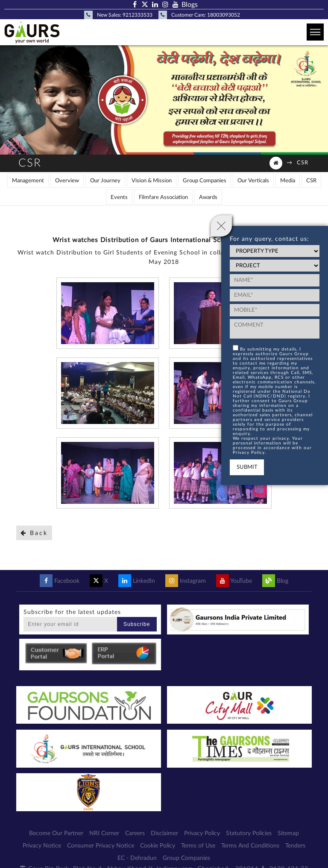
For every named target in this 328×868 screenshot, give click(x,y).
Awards (208, 197)
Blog (275, 581)
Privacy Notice (42, 846)
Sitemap (288, 833)
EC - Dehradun (137, 858)
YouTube (234, 581)
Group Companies (205, 181)
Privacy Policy (202, 833)
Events (119, 197)
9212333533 (138, 15)
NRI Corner (104, 833)
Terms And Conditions (250, 846)
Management (28, 181)
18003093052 (224, 15)
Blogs (190, 5)
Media (288, 181)
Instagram (186, 581)
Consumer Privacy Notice (101, 846)
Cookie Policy (158, 846)
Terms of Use (198, 846)
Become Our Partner (56, 833)
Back (34, 533)
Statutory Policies (249, 833)
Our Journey (105, 181)
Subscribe (137, 624)
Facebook (60, 581)
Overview (67, 181)
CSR (303, 163)
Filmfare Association (163, 197)
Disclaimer (164, 833)
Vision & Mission (152, 181)
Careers (135, 833)
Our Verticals (253, 181)
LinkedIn (137, 581)
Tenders (295, 846)
